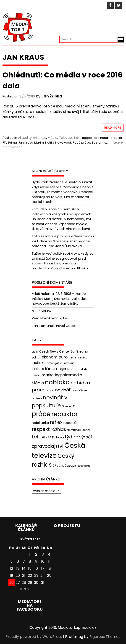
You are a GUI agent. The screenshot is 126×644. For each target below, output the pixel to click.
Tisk (76, 138)
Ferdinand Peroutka (107, 138)
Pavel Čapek (66, 326)
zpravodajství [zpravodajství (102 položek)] (48, 446)
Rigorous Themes (105, 637)
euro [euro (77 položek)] (63, 357)
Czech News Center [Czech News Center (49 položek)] (55, 352)
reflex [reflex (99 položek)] (56, 422)
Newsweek (63, 143)
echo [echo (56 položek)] (84, 351)
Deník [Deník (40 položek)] (75, 352)
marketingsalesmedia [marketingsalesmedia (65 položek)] (62, 375)
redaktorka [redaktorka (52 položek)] (40, 423)
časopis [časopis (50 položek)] (71, 466)
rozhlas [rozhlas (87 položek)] (58, 429)
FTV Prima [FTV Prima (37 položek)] (81, 358)
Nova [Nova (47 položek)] (50, 390)
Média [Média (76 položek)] (38, 383)
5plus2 (46, 311)
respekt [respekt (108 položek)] (41, 429)
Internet (40, 138)
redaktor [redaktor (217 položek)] (65, 414)
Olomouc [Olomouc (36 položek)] (67, 407)
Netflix (50, 143)
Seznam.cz (100, 143)
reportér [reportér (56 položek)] (71, 423)
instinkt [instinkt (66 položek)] (38, 363)
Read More (113, 128)
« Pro (24, 589)
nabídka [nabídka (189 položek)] (57, 382)
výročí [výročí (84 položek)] (85, 437)
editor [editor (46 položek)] (36, 357)
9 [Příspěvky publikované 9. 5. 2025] (36, 561)
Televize (65, 138)
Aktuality (25, 138)
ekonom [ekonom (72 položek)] (50, 357)
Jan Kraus (26, 143)
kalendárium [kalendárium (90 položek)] (45, 369)
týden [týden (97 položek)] (72, 437)
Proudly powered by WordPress (34, 637)
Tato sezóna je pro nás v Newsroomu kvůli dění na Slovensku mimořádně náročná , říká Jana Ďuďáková (63, 241)
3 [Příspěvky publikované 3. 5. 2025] (43, 554)
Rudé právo (81, 143)
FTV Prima (10, 143)
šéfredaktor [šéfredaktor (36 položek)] (84, 466)
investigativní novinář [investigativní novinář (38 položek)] (60, 363)
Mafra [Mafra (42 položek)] (71, 369)
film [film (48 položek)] (71, 357)
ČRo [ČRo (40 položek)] (55, 466)
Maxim (39, 143)
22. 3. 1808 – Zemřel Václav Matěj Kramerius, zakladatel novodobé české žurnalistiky (60, 299)
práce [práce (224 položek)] (41, 414)
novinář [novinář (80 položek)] (63, 390)
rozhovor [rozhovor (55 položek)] (74, 430)
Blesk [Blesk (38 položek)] (35, 352)
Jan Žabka (52, 96)
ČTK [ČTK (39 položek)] (61, 466)
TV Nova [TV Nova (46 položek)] (58, 437)
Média (52, 138)
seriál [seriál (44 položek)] (86, 430)
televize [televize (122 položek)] (41, 437)
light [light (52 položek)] (63, 369)
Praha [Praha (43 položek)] (77, 406)
